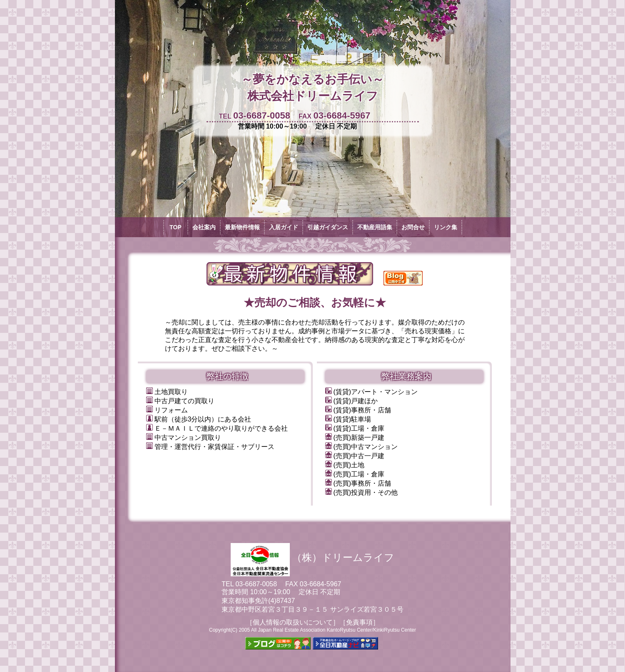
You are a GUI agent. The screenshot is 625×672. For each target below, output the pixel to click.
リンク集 (446, 227)
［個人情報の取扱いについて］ (293, 622)
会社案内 (204, 227)
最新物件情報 (242, 227)
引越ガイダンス (328, 227)
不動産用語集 (375, 227)
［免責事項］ (359, 622)
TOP (176, 227)
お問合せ (413, 227)
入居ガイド (284, 227)
